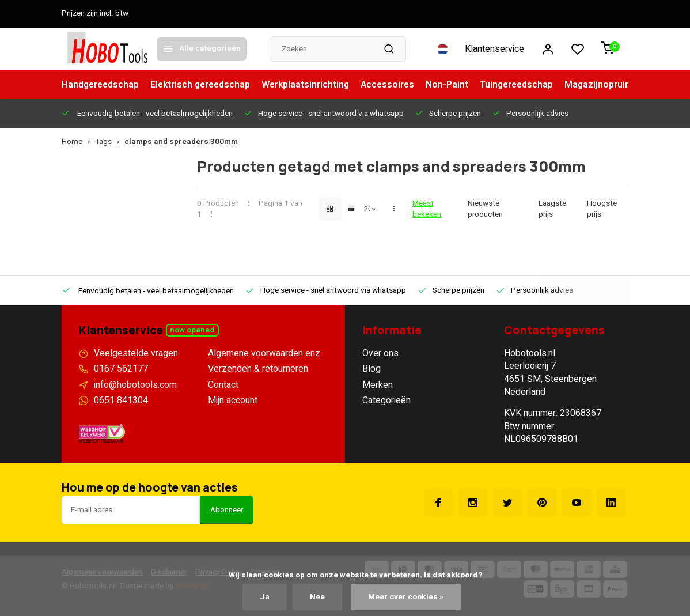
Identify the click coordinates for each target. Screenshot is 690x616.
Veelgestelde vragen (136, 353)
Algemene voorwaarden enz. (265, 353)
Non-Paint (455, 85)
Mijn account (233, 400)
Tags (110, 142)
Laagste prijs (552, 209)
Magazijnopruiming (616, 85)
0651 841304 (121, 400)
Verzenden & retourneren (258, 369)
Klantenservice (494, 49)
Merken (378, 385)
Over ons (380, 353)
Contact (223, 385)
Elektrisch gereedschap (204, 85)
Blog (371, 369)
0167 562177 (121, 369)
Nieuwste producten (485, 209)
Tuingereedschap (526, 85)
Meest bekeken (427, 209)
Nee (317, 597)
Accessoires (394, 85)
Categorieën (386, 400)
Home (78, 142)
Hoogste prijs (602, 209)
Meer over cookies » (406, 597)
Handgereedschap (101, 85)
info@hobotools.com (135, 385)
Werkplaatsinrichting (311, 85)
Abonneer (227, 510)
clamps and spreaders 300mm (181, 142)
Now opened (192, 330)
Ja (265, 597)
